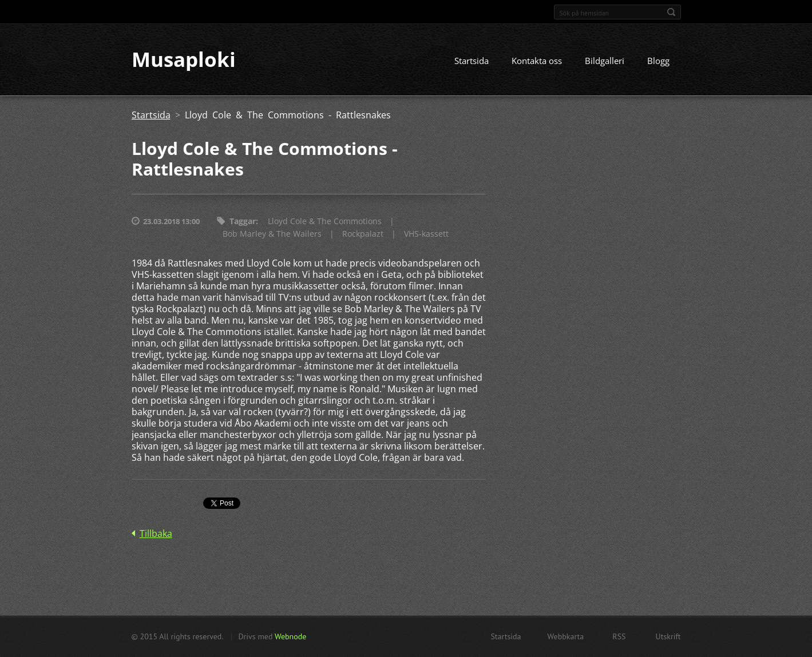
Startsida (472, 61)
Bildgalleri (605, 61)
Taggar (243, 222)
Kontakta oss (537, 61)
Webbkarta (566, 636)
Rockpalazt (363, 234)
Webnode (290, 636)
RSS (619, 636)
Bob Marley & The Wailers (272, 234)
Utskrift (668, 636)
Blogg (658, 61)
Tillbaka (156, 534)
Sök (671, 12)
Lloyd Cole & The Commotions (325, 222)
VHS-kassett (426, 234)
